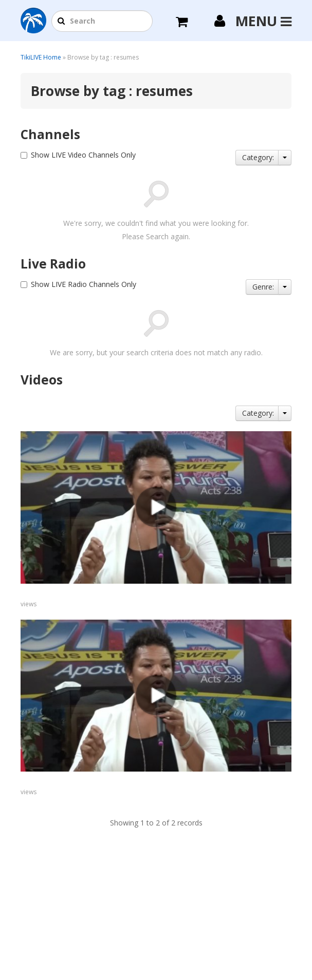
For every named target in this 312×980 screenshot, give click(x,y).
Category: (258, 157)
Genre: (263, 287)
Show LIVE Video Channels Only (83, 155)
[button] (61, 22)
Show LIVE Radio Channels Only (84, 284)
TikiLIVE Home (41, 57)
